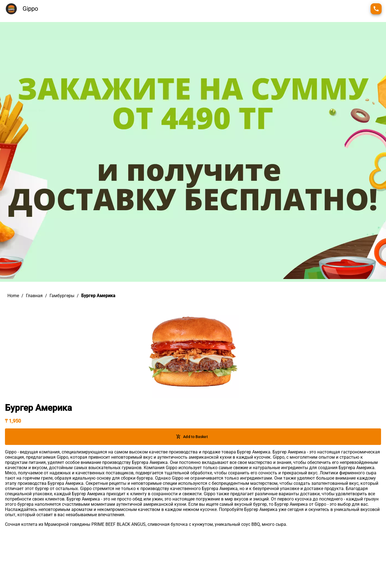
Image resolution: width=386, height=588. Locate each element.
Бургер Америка (98, 296)
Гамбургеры (62, 296)
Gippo (30, 9)
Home (13, 296)
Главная (34, 296)
